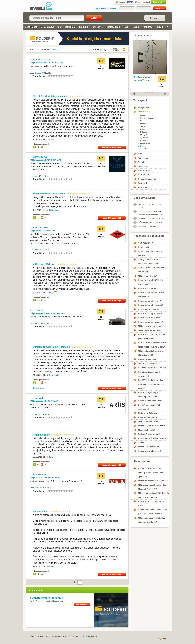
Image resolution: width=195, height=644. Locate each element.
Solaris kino (40, 475)
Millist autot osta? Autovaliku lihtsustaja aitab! (151, 353)
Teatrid (143, 149)
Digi (59, 27)
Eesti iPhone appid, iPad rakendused (149, 407)
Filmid (143, 115)
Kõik (32, 50)
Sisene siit (152, 2)
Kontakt (41, 636)
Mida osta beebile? (146, 430)
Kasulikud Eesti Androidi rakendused (149, 374)
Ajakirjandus (145, 138)
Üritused (144, 132)
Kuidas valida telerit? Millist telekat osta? (150, 282)
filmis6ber (39, 324)
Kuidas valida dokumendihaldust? (153, 438)
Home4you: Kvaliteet (145, 226)
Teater (143, 126)
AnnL (52, 566)
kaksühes (54, 210)
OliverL (38, 73)
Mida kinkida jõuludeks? (149, 364)
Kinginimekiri (144, 247)
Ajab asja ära (40, 511)
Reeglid (32, 636)
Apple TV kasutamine (148, 417)
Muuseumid (145, 143)
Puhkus (136, 27)
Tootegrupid (141, 101)
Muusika (144, 124)
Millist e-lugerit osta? (147, 276)
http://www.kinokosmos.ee (46, 63)
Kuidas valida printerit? (149, 309)
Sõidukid (84, 27)
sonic (37, 250)
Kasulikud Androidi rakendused (152, 368)
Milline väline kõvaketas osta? (151, 426)
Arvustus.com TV (146, 243)
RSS (123, 50)
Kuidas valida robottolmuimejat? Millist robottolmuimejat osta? (153, 345)
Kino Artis (39, 398)
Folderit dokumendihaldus (47, 598)
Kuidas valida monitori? (149, 289)
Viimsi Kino (40, 157)
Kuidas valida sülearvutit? (150, 301)
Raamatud (144, 121)
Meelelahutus (47, 27)
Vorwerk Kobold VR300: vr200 (149, 219)
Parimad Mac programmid (150, 434)
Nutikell (141, 443)
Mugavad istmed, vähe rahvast (49, 194)
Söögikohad (31, 27)
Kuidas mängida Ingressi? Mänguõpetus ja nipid (150, 395)
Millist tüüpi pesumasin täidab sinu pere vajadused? (151, 520)
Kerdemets (54, 375)
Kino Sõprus (40, 228)
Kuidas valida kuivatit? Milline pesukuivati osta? (151, 337)
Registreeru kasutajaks (106, 8)
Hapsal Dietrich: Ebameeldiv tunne (148, 206)
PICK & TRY (162, 27)
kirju (51, 457)
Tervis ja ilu (97, 27)
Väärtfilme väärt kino (44, 264)
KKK (48, 636)
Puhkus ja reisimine (147, 179)
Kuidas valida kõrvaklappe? (150, 322)
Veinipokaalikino (42, 435)
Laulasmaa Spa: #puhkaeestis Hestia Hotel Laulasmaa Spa (149, 213)
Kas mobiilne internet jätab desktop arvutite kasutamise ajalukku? (151, 473)
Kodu (126, 27)
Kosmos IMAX (42, 60)
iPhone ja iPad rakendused (150, 401)
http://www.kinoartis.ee (44, 401)
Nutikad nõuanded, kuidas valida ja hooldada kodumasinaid (153, 512)
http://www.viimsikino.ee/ (45, 160)
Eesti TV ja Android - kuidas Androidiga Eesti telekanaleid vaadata (151, 384)
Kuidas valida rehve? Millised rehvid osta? (151, 270)
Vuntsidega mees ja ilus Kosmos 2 (51, 347)
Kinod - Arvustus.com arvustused (43, 6)
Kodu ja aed (143, 175)
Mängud (144, 135)
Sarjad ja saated (147, 118)
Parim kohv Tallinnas (147, 413)
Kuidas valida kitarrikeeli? (150, 451)
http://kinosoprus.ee (42, 231)
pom (37, 176)
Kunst (143, 129)
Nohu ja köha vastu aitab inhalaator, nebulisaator (149, 262)
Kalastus (144, 140)
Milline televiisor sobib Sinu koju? (153, 481)
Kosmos (38, 310)
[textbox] (57, 18)
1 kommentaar (39, 388)
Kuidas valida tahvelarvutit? (151, 305)
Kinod (56, 50)
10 (72, 76)
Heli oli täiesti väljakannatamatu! (50, 96)
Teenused (147, 27)
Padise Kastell (142, 77)
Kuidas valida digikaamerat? (151, 314)
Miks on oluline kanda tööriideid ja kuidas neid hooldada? (153, 495)
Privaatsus (56, 636)
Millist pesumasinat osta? (150, 330)
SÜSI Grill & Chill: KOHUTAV (148, 223)
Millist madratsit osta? (148, 422)
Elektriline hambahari (148, 359)
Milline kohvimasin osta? (149, 447)
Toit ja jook (70, 27)
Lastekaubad (113, 27)
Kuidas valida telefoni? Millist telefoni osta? (151, 295)
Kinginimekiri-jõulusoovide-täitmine (150, 253)
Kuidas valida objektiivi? (149, 318)
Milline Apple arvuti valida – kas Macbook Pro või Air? (152, 487)
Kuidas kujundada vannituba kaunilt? (151, 504)
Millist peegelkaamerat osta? (151, 326)
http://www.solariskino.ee (45, 478)
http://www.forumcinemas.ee (48, 313)
